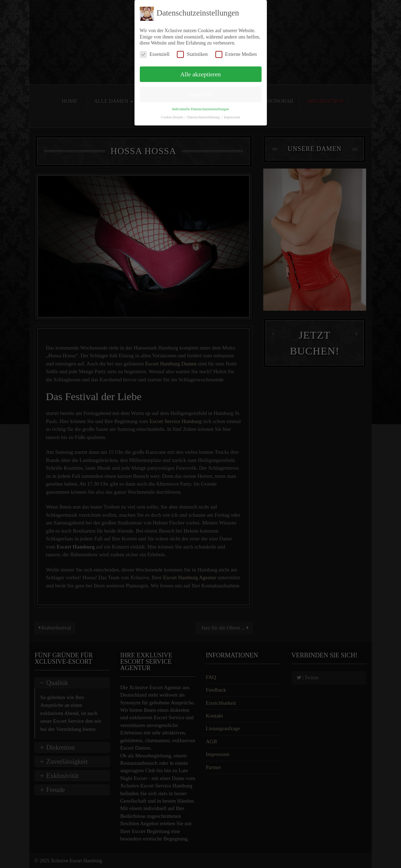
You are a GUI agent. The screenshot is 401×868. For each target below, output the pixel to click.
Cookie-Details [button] (172, 117)
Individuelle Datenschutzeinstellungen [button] (200, 109)
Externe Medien (236, 54)
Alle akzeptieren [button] (200, 74)
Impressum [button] (232, 117)
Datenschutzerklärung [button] (204, 117)
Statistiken (192, 54)
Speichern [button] (200, 94)
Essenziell (155, 54)
